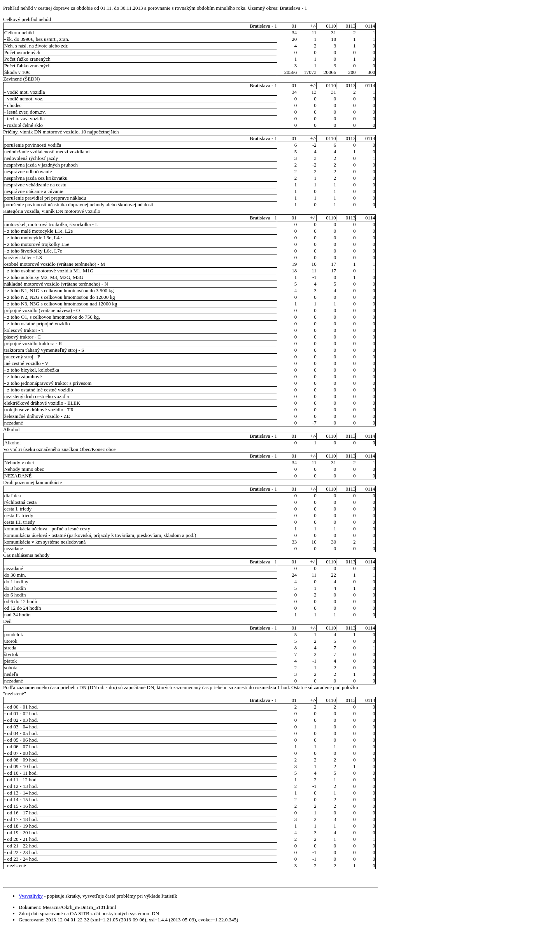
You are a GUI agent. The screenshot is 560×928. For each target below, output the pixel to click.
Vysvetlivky (31, 896)
